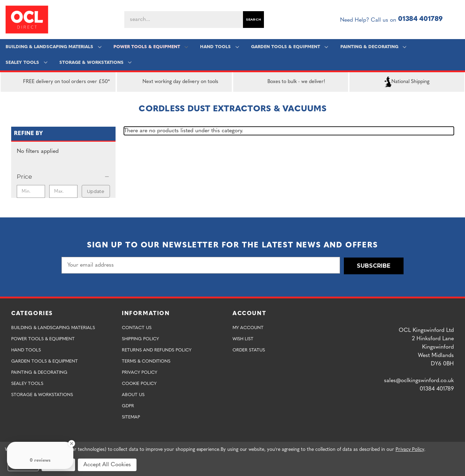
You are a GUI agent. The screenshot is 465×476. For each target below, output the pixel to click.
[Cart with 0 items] (457, 20)
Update (96, 191)
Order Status (249, 349)
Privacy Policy (139, 372)
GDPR (128, 405)
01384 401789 (420, 19)
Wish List (243, 338)
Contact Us (137, 327)
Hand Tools (219, 47)
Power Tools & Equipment (151, 47)
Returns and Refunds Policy (157, 349)
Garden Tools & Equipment (289, 47)
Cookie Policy (139, 383)
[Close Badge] (72, 444)
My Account (248, 327)
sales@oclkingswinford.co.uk (419, 380)
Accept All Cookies (107, 465)
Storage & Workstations (95, 63)
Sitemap (131, 416)
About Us (133, 394)
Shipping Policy (140, 338)
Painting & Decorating (373, 47)
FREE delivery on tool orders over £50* (58, 82)
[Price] (63, 177)
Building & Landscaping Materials (54, 47)
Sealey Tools (27, 63)
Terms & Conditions (146, 361)
